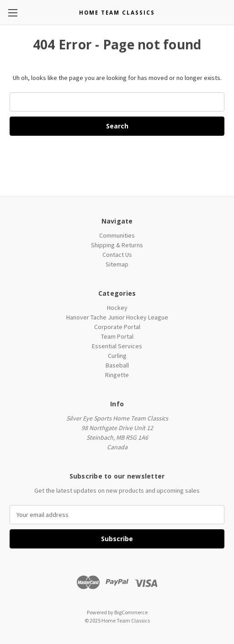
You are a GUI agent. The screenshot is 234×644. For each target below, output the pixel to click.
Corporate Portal (117, 327)
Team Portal (117, 336)
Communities (117, 235)
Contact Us (117, 255)
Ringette (117, 375)
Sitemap (117, 264)
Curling (117, 356)
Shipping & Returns (117, 245)
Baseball (117, 365)
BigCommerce (131, 612)
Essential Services (117, 346)
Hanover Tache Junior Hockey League (117, 317)
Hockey (117, 308)
